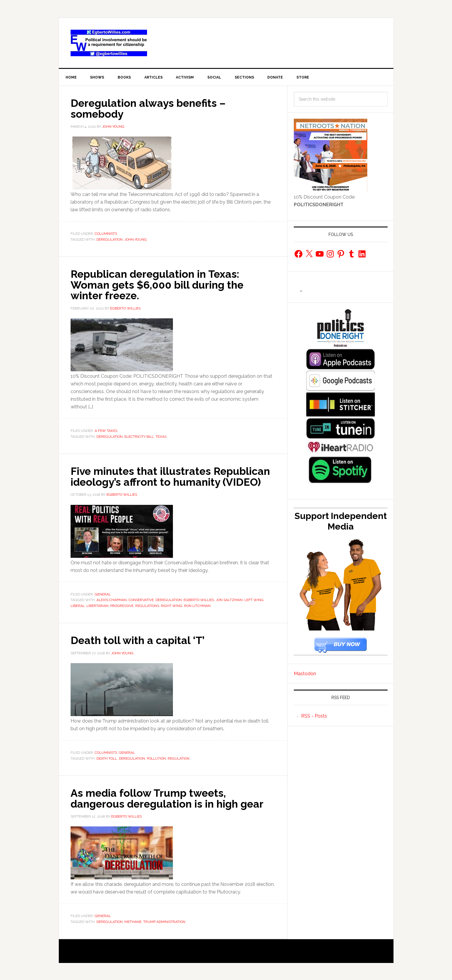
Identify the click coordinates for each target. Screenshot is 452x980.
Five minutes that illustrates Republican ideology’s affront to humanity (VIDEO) (172, 476)
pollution (156, 758)
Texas (161, 436)
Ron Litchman (197, 605)
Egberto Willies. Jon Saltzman (213, 599)
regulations (147, 605)
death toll (107, 758)
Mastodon (305, 674)
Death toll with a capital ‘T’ (138, 640)
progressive (122, 605)
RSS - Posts (314, 716)
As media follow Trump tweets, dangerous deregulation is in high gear (169, 798)
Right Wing (172, 605)
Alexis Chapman (112, 599)
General (103, 594)
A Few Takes (106, 430)
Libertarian (97, 605)
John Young (136, 239)
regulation (179, 758)
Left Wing (254, 599)
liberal (78, 605)
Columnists (106, 234)
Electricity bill (139, 436)
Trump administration (164, 921)
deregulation (110, 239)
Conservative (141, 599)
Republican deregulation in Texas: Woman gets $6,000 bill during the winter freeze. (159, 285)
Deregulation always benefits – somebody (150, 109)
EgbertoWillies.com (109, 43)
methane (133, 921)
